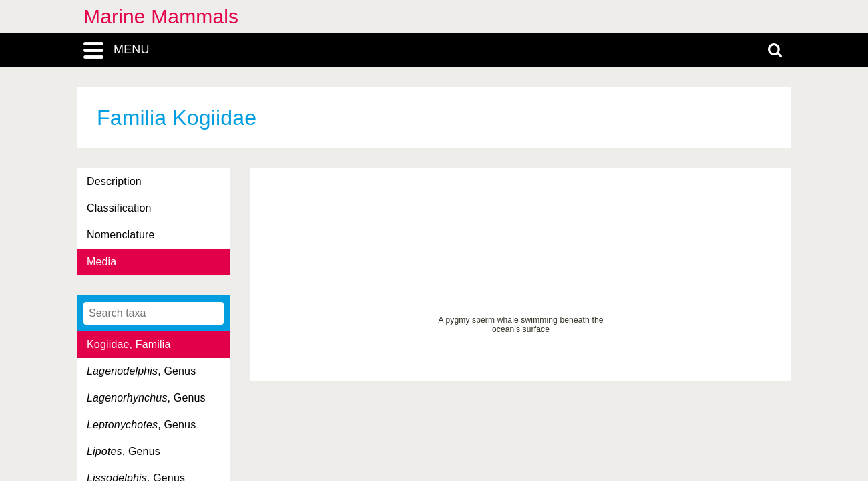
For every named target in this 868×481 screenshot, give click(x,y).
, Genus (141, 371)
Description (114, 181)
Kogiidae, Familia (129, 344)
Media (101, 262)
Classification (119, 208)
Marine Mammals (161, 16)
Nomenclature (121, 235)
